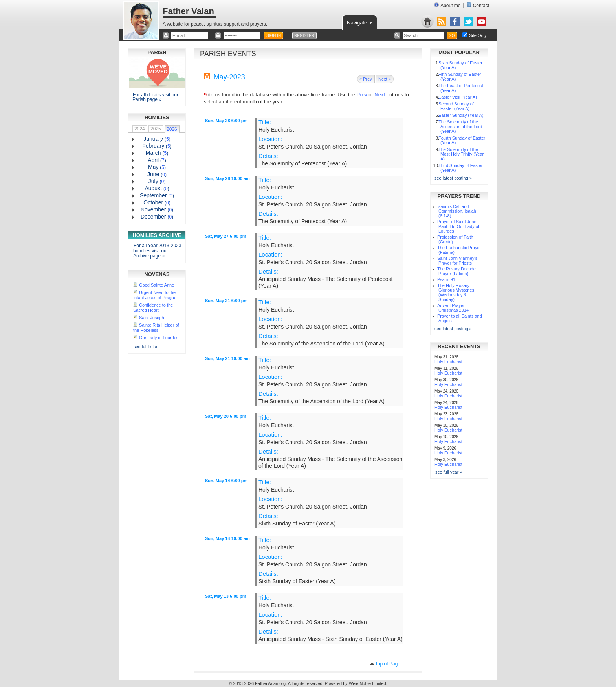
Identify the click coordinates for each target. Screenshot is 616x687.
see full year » (449, 472)
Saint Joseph (152, 318)
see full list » (146, 347)
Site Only (478, 35)
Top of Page (388, 664)
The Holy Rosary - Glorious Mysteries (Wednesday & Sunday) (456, 292)
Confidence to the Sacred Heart (153, 308)
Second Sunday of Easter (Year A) (456, 106)
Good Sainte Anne (157, 285)
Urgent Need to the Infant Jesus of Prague (155, 295)
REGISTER (304, 36)
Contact (478, 5)
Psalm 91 (446, 279)
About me (447, 5)
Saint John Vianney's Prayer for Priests (457, 261)
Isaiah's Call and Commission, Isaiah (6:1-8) (457, 211)
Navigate (360, 22)
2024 (140, 129)
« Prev (366, 79)
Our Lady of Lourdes (159, 338)
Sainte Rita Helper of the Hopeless (156, 328)
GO (452, 36)
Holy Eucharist (448, 362)
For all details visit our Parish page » (155, 97)
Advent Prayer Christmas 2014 (453, 308)
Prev (362, 95)
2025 (156, 129)
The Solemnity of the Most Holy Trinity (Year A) (461, 154)
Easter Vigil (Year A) (458, 97)
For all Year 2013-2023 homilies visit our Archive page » (157, 251)
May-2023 (229, 77)
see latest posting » (453, 178)
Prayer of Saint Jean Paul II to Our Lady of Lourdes (458, 226)
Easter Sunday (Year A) (461, 115)
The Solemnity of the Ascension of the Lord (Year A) (460, 127)
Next (380, 95)
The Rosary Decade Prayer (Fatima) (456, 271)
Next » (385, 79)
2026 (172, 129)
